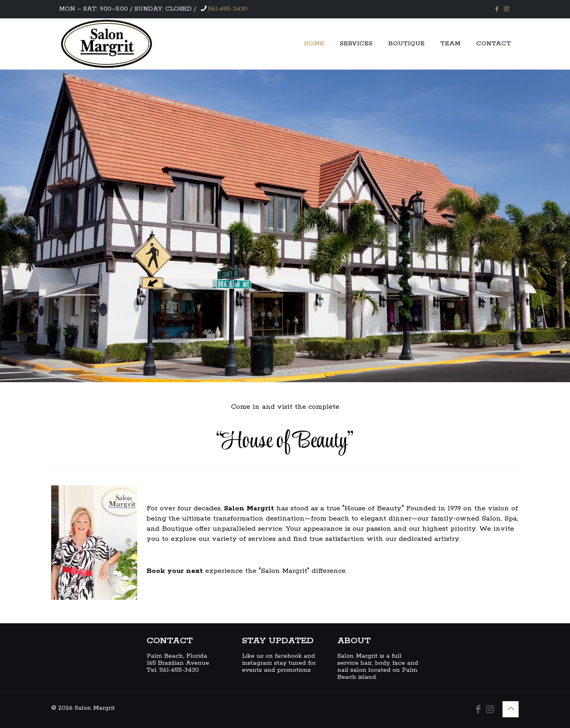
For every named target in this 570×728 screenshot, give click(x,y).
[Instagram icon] (506, 10)
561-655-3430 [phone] (228, 9)
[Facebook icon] (497, 10)
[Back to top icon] (511, 709)
